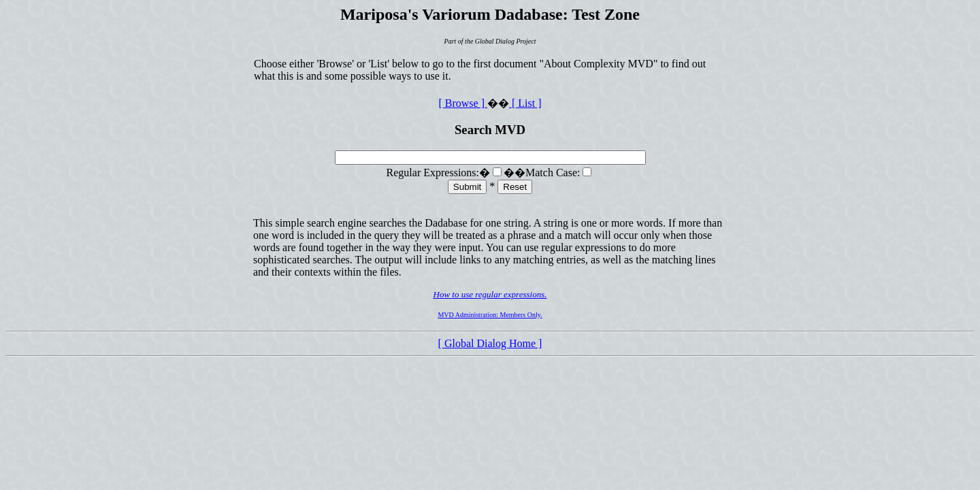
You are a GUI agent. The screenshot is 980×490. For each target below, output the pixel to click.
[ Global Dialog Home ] (490, 343)
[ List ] (525, 103)
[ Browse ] (463, 103)
